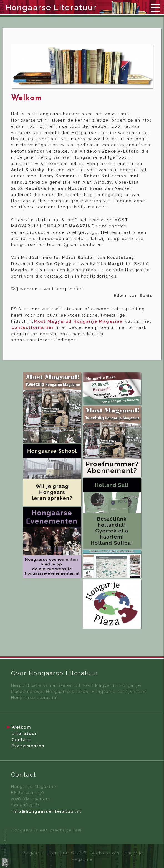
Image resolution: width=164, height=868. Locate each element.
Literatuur (24, 734)
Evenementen (28, 746)
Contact (22, 740)
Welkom (21, 727)
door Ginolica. (6, 847)
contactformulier (33, 327)
